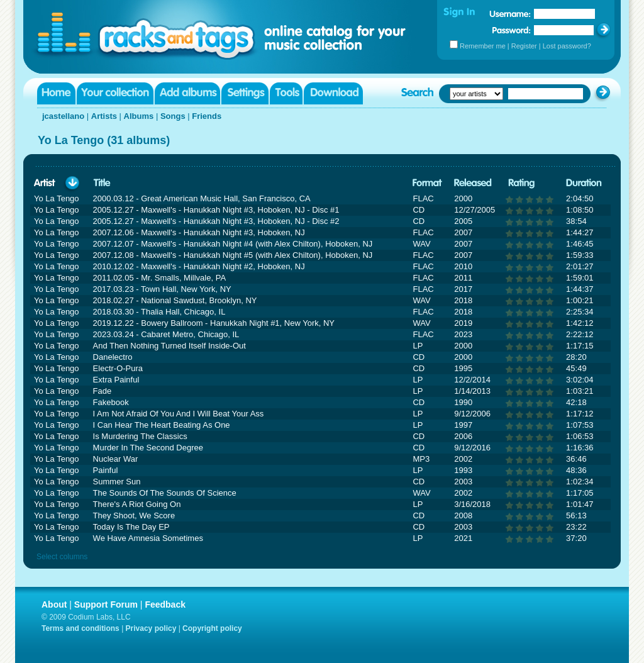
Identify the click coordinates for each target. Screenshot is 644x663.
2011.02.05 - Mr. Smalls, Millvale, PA (159, 278)
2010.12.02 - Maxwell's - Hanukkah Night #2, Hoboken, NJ (199, 266)
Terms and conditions (80, 628)
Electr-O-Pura (118, 368)
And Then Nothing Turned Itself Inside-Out (169, 346)
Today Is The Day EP (131, 527)
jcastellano (63, 116)
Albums (139, 116)
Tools (286, 93)
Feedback (165, 604)
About (54, 604)
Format (427, 183)
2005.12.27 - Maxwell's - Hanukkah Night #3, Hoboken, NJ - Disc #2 (216, 221)
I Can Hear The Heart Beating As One (162, 425)
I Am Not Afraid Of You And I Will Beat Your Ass (179, 414)
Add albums (187, 93)
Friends (207, 116)
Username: (510, 14)
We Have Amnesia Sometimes (148, 538)
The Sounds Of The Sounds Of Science (165, 493)
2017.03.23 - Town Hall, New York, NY (162, 289)
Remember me (483, 46)
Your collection (115, 93)
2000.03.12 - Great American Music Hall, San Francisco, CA (202, 198)
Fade (103, 391)
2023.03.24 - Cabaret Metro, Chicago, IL (166, 334)
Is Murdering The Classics (140, 436)
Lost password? (567, 46)
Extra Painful (116, 380)
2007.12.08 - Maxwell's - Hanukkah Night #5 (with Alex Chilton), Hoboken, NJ (233, 255)
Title (102, 183)
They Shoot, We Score (134, 515)
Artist (45, 183)
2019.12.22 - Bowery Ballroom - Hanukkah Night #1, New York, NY (214, 323)
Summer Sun (117, 482)
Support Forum (106, 604)
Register (524, 46)
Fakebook (111, 402)
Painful (106, 470)
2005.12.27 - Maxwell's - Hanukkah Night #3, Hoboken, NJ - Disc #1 (216, 210)
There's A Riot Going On (137, 504)
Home (56, 93)
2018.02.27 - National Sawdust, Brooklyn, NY (175, 300)
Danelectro (113, 357)
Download (333, 93)
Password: (512, 30)
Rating (521, 183)
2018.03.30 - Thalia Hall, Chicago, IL (159, 312)
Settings (245, 93)
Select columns (62, 557)
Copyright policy (212, 628)
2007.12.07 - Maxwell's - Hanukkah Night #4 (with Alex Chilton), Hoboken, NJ (233, 244)
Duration (584, 183)
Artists (104, 116)
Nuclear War (116, 459)
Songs (173, 116)
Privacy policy (151, 628)
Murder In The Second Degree (148, 448)
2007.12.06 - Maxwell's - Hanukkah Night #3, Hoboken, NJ (199, 232)
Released (473, 183)
